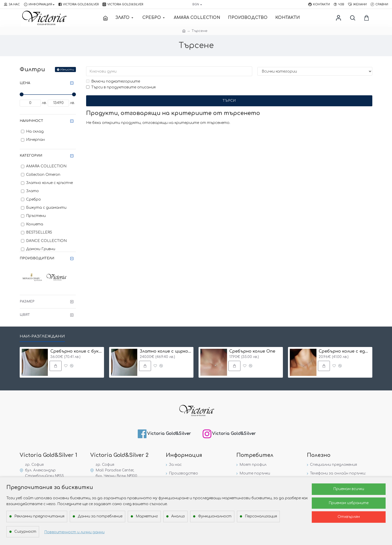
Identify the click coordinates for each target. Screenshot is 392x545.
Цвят (25, 315)
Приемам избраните (349, 503)
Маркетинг (147, 516)
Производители (37, 258)
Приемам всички (349, 489)
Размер (27, 302)
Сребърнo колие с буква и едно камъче (76, 351)
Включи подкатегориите (113, 81)
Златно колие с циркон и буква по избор (166, 351)
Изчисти (67, 70)
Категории (31, 156)
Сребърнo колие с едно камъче (345, 351)
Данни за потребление (100, 516)
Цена (25, 83)
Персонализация (261, 516)
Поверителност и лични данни (74, 532)
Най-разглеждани (42, 336)
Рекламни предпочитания (39, 516)
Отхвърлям (349, 517)
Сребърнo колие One (252, 351)
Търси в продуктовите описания (121, 87)
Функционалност (215, 516)
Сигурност (25, 532)
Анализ (178, 516)
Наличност (31, 121)
